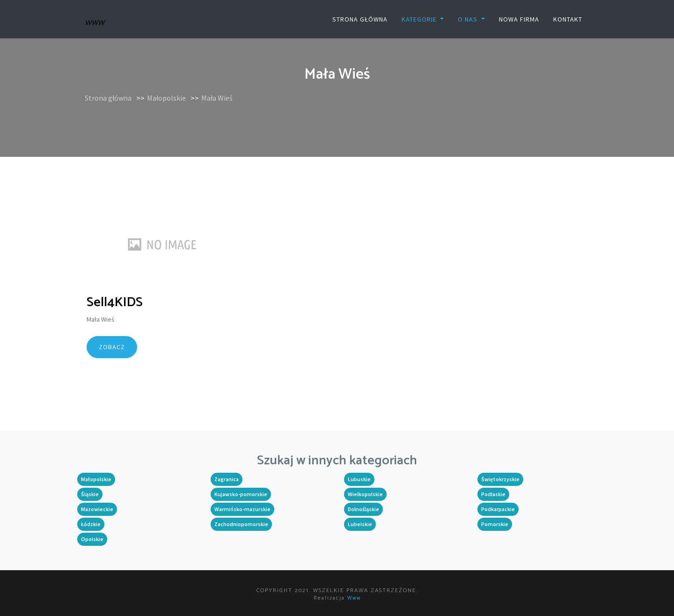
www (354, 598)
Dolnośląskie (363, 509)
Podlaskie (493, 494)
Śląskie (90, 494)
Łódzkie (91, 524)
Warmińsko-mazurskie (242, 509)
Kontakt (568, 19)
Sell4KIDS (115, 302)
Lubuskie (359, 479)
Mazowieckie (97, 509)
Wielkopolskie (365, 494)
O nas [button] (469, 19)
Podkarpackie (498, 509)
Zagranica (227, 479)
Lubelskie (360, 524)
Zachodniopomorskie (241, 524)
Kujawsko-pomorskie (241, 494)
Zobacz (112, 347)
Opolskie (92, 539)
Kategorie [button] (420, 19)
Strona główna (360, 19)
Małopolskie (166, 98)
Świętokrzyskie (500, 479)
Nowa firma (519, 19)
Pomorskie (495, 524)
